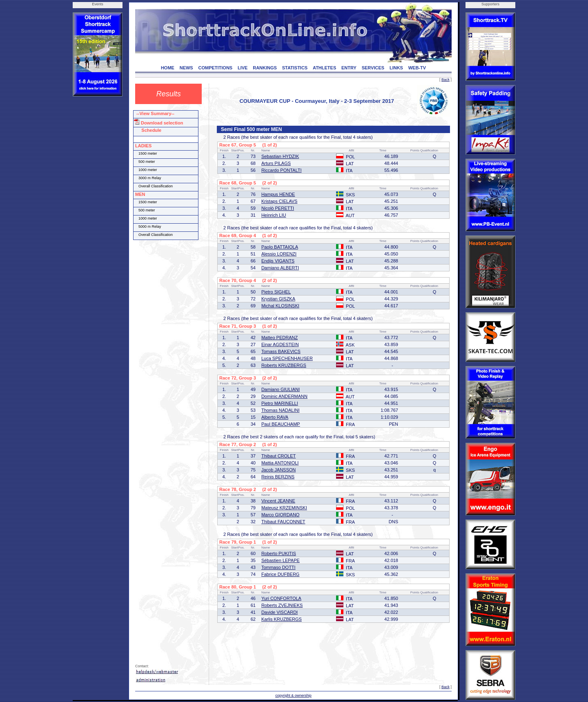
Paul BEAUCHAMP (281, 424)
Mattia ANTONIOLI (280, 463)
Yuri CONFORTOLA (281, 598)
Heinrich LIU (274, 215)
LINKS (396, 68)
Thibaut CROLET (278, 456)
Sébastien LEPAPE (281, 560)
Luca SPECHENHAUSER (287, 358)
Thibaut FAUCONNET (283, 522)
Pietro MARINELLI (280, 403)
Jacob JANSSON (278, 470)
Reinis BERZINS (278, 477)
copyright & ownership (293, 695)
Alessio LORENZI (279, 254)
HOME (168, 68)
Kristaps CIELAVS (279, 201)
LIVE (243, 68)
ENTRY (349, 68)
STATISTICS (295, 68)
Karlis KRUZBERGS (282, 619)
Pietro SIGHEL (276, 292)
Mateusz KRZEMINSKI (284, 508)
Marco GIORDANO (281, 515)
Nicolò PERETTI (278, 208)
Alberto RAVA (275, 417)
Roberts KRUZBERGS (284, 365)
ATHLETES (324, 68)
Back (445, 80)
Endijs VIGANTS (278, 261)
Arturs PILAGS (276, 163)
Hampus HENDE (278, 194)
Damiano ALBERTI (280, 268)
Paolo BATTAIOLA (280, 247)
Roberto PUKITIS (279, 553)
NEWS (186, 68)
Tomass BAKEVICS (281, 351)
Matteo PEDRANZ (280, 338)
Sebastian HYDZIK (280, 156)
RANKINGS (265, 68)
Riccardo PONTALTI (282, 170)
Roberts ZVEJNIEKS (282, 605)
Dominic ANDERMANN (284, 396)
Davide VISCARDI (280, 612)
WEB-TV (417, 68)
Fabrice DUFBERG (281, 574)
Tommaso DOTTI (278, 567)
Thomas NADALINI (281, 410)
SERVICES (373, 68)
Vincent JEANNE (278, 501)
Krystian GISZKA (278, 299)
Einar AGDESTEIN (280, 344)
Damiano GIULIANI (281, 389)
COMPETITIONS (215, 68)
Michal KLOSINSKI (280, 306)
